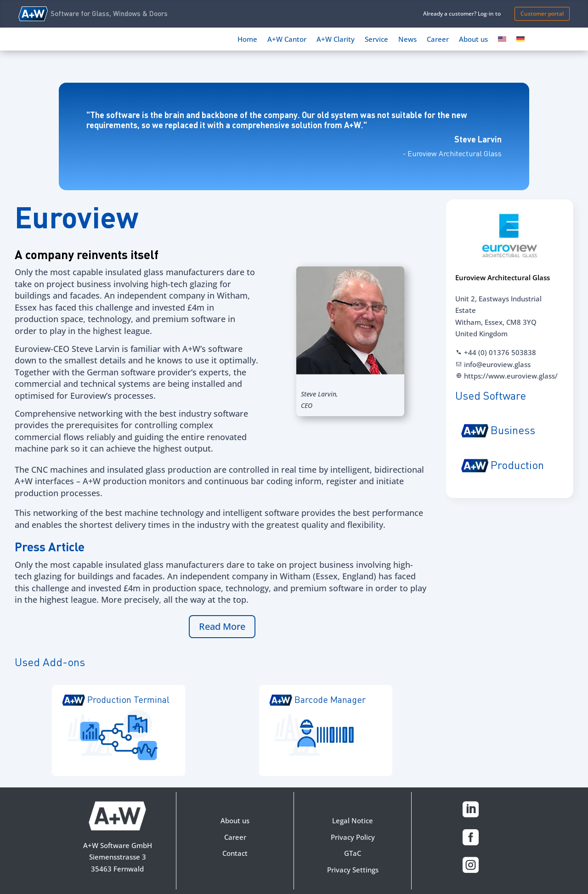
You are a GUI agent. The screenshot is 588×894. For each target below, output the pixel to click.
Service (376, 40)
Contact (235, 853)
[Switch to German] (520, 41)
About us (473, 40)
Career (438, 40)
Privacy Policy (353, 837)
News (407, 40)
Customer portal (542, 14)
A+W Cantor (287, 40)
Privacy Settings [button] (353, 870)
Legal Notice (353, 820)
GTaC (353, 853)
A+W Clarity (336, 40)
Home (247, 40)
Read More (222, 626)
